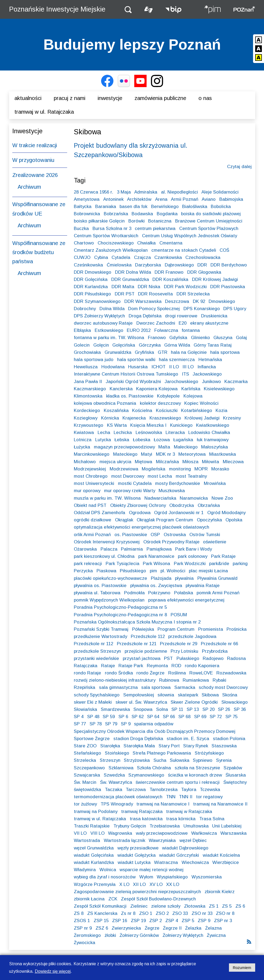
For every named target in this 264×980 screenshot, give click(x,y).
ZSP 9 (204, 921)
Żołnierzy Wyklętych (183, 935)
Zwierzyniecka (126, 928)
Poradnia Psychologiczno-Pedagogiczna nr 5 (120, 607)
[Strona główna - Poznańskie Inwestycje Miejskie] (212, 10)
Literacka (175, 433)
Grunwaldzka (118, 352)
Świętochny (235, 782)
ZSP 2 (156, 921)
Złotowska (195, 906)
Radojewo (213, 658)
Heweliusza (86, 367)
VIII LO (97, 833)
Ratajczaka (86, 666)
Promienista (211, 629)
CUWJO (82, 257)
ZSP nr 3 (223, 921)
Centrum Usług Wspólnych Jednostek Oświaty (190, 236)
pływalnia (184, 578)
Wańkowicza (204, 833)
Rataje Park (131, 666)
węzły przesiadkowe (138, 848)
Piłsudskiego (133, 571)
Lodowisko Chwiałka (209, 433)
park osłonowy (193, 556)
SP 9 (126, 724)
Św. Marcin (85, 782)
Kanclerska (121, 389)
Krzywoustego (89, 425)
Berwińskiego (165, 207)
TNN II (186, 797)
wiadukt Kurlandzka (94, 862)
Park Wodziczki (190, 564)
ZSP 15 (101, 921)
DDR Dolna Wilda (133, 272)
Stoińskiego (117, 753)
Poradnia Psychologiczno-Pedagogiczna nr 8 (120, 615)
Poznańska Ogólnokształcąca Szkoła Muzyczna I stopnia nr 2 (137, 622)
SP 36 (240, 709)
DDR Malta (123, 287)
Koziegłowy (86, 418)
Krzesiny (232, 418)
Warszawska (234, 833)
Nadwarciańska (160, 498)
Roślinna (177, 673)
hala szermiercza (177, 360)
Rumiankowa (196, 680)
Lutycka (103, 440)
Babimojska (231, 199)
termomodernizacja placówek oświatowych (118, 797)
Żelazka (193, 928)
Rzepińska (85, 687)
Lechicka (123, 433)
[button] (128, 9)
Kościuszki (167, 411)
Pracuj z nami (70, 98)
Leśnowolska (149, 433)
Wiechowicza (195, 862)
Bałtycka (83, 207)
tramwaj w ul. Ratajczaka (100, 819)
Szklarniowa (121, 768)
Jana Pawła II (88, 382)
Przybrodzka (215, 651)
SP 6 (123, 717)
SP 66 (169, 717)
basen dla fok (133, 207)
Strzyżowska (137, 760)
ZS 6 (240, 906)
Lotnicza (83, 440)
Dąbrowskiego (179, 265)
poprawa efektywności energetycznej (186, 600)
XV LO (156, 884)
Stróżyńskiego (209, 753)
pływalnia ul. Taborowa (97, 593)
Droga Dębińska (145, 316)
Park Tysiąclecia (123, 564)
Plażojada (161, 578)
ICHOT (158, 367)
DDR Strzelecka (193, 294)
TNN (171, 797)
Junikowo (211, 382)
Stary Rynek (196, 746)
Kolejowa (193, 396)
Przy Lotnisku (184, 651)
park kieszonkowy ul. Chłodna (104, 556)
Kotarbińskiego (197, 411)
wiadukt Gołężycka (137, 855)
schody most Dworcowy (223, 687)
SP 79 (111, 724)
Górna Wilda (177, 345)
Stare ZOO (85, 746)
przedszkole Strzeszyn (97, 651)
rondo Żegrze (150, 673)
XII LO (139, 884)
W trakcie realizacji (35, 145)
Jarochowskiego (181, 382)
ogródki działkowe (93, 520)
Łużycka (82, 447)
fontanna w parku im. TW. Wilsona (109, 338)
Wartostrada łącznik (125, 840)
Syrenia (224, 760)
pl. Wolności (173, 571)
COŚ (224, 250)
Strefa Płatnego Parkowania (162, 753)
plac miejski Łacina (208, 571)
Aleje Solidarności (220, 192)
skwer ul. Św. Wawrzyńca (141, 702)
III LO (188, 367)
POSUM (179, 615)
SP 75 (232, 717)
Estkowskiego (109, 330)
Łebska (122, 440)
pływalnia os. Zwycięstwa (156, 586)
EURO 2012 (139, 330)
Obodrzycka (182, 505)
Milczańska (167, 462)
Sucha (160, 760)
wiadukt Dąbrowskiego (185, 848)
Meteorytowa (192, 454)
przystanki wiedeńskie (96, 658)
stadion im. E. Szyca (188, 739)
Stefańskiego (87, 753)
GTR (163, 352)
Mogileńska (154, 469)
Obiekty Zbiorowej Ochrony (138, 505)
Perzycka (83, 571)
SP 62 (138, 717)
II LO (174, 367)
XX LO (173, 884)
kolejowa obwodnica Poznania (105, 403)
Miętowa (144, 462)
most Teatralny (191, 476)
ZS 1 (214, 906)
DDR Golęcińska (91, 279)
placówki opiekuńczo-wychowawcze (110, 578)
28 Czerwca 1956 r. (93, 192)
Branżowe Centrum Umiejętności (209, 221)
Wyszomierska (207, 877)
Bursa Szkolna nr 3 (112, 229)
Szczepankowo (89, 768)
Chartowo (84, 243)
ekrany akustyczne (209, 323)
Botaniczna (160, 221)
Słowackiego (235, 702)
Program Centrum (176, 629)
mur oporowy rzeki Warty (130, 491)
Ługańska (183, 440)
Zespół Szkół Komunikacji (100, 906)
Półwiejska (143, 629)
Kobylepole (168, 396)
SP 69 (200, 717)
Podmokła (134, 593)
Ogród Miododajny (226, 513)
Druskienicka (214, 316)
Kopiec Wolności (201, 403)
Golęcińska (124, 345)
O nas (205, 98)
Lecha (104, 433)
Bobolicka (221, 207)
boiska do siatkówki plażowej (211, 214)
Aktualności (28, 98)
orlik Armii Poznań (92, 535)
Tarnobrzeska (164, 790)
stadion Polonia (229, 739)
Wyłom (146, 877)
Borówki (137, 221)
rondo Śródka (119, 673)
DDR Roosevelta (155, 294)
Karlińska (191, 389)
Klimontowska (88, 396)
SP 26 (224, 709)
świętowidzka (87, 790)
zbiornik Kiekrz (220, 892)
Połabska (184, 593)
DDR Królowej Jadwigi (215, 279)
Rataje (108, 666)
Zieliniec (139, 906)
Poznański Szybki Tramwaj (101, 629)
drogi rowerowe (181, 316)
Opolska (234, 520)
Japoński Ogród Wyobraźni (133, 382)
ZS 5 (227, 906)
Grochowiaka (87, 352)
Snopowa (143, 709)
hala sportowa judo (94, 360)
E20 (183, 323)
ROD (176, 666)
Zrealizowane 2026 (35, 175)
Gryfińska (144, 352)
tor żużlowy (85, 804)
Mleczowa (233, 462)
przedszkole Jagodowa (192, 636)
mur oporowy (87, 491)
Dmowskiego (222, 301)
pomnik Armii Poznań (218, 593)
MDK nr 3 (165, 454)
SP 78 (96, 724)
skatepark (188, 695)
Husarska (138, 367)
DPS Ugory (235, 309)
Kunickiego (181, 425)
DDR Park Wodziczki (185, 287)
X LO (124, 884)
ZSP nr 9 (83, 928)
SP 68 (184, 717)
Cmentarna (171, 243)
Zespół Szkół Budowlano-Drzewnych (158, 899)
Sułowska (180, 760)
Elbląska (82, 330)
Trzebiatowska (165, 826)
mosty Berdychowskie (178, 483)
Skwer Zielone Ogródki (194, 702)
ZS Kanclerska (102, 913)
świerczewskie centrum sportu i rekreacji (178, 782)
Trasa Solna (212, 819)
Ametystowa (87, 199)
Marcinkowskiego (92, 454)
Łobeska (142, 440)
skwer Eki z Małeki (93, 702)
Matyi (147, 454)
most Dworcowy (128, 476)
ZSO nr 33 (202, 913)
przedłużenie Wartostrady (100, 636)
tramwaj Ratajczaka (142, 812)
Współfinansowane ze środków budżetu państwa (39, 252)
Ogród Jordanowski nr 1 (179, 513)
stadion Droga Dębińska (138, 739)
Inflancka (207, 367)
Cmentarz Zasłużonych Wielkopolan (111, 250)
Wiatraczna (166, 862)
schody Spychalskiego (97, 695)
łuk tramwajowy (213, 440)
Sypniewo (203, 760)
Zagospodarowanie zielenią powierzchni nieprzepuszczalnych (137, 892)
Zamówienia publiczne (160, 98)
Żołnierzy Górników (139, 935)
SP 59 (109, 717)
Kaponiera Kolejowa (157, 389)
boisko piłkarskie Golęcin (99, 221)
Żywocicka (85, 943)
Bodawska (142, 214)
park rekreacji (88, 564)
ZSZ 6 (102, 928)
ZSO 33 (180, 913)
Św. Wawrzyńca (116, 782)
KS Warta (117, 425)
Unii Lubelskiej (227, 826)
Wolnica (108, 870)
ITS (185, 374)
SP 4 (79, 717)
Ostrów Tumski (205, 535)
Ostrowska (175, 535)
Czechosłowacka (203, 257)
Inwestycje (110, 98)
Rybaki (219, 680)
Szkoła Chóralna (154, 768)
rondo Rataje (87, 673)
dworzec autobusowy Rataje (103, 323)
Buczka (81, 229)
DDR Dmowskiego (93, 272)
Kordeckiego (87, 411)
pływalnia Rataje (203, 586)
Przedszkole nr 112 (93, 644)
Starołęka (110, 746)
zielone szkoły (166, 906)
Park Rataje (223, 556)
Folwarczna (166, 330)
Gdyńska (178, 338)
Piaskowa (106, 571)
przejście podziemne (146, 651)
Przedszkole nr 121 (137, 644)
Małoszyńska (215, 447)
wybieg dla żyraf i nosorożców (105, 877)
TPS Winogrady (117, 804)
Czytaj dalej (239, 167)
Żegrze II (172, 928)
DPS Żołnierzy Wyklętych (99, 316)
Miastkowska (223, 454)
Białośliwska (195, 207)
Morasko (220, 469)
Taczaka (114, 790)
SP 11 (177, 709)
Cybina (101, 257)
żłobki (110, 935)
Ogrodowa (140, 513)
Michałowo (85, 462)
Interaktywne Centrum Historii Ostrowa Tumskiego (126, 374)
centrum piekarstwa (155, 229)
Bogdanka (167, 214)
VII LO (80, 833)
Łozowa (162, 440)
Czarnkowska (168, 257)
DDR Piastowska (228, 287)
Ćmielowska (119, 265)
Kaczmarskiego (90, 389)
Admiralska (146, 192)
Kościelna (142, 411)
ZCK (113, 899)
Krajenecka (134, 418)
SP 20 (208, 709)
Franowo (157, 338)
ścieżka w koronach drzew (195, 775)
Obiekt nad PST (90, 505)
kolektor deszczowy (160, 403)
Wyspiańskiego (172, 877)
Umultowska (196, 826)
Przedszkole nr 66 (219, 644)
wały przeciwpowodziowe (162, 833)
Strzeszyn (110, 760)
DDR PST (125, 294)
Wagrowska (120, 833)
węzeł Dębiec (193, 840)
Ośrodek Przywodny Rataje (171, 542)
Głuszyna (223, 338)
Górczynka (150, 345)
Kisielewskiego (219, 389)
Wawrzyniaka (162, 840)
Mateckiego (125, 454)
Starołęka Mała (139, 746)
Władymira (85, 870)
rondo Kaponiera (202, 666)
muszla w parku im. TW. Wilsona (107, 498)
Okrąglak (124, 520)
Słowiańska (85, 709)
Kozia (221, 411)
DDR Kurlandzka (91, 287)
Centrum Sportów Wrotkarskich (106, 236)
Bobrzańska (116, 214)
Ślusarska (236, 775)
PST (168, 658)
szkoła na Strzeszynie (197, 768)
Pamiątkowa (159, 549)
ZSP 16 (120, 921)
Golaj (241, 338)
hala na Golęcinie (189, 352)
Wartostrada (87, 840)
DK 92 (199, 301)
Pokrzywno (159, 593)
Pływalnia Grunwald (217, 578)
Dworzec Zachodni (156, 323)
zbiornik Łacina (89, 899)
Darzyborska (148, 265)
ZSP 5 (188, 921)
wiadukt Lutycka (134, 862)
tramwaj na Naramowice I (163, 804)
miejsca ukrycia (115, 462)
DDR (202, 265)
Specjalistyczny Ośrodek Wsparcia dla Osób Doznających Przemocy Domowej (155, 731)
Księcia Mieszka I (148, 425)
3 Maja (124, 192)
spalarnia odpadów (154, 724)
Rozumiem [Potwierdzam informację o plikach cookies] (242, 968)
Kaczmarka (236, 382)
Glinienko (200, 338)
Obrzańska (209, 505)
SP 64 (153, 717)
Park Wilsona (156, 564)
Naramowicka (194, 498)
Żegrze (152, 928)
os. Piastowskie (131, 535)
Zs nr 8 (128, 913)
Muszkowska (172, 491)
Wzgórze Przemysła (95, 884)
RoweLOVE (201, 673)
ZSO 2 (162, 913)
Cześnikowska (88, 265)
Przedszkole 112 (148, 636)
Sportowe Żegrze (92, 739)
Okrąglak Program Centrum (165, 520)
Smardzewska (115, 709)
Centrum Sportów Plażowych (209, 229)
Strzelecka (85, 760)
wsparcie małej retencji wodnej (152, 870)
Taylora (189, 790)
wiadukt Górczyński (179, 855)
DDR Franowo (169, 272)
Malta (164, 447)
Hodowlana (113, 367)
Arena (161, 199)
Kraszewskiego (165, 418)
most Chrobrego (91, 476)
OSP (155, 535)
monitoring (180, 469)
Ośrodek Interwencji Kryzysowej (107, 542)
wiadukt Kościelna (221, 855)
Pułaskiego (188, 658)
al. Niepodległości (179, 192)
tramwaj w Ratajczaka (189, 812)
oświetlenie (215, 542)
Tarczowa (136, 790)
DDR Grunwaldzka (130, 279)
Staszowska (224, 746)
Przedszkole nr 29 (179, 644)
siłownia (166, 695)
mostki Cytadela (135, 483)
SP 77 (80, 724)
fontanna (191, 330)
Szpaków (233, 768)
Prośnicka (237, 629)
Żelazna (213, 928)
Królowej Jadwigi (202, 418)
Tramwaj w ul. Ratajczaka (44, 112)
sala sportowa (156, 687)
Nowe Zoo (222, 498)
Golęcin (101, 345)
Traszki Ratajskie (92, 826)
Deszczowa (177, 301)
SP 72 (216, 717)
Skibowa (210, 695)
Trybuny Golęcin (130, 826)
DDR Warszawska (143, 301)
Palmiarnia (132, 549)
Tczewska (210, 790)
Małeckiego (186, 447)
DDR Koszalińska (170, 279)
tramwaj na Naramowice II (220, 804)
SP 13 (193, 709)
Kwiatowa (84, 433)
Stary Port (169, 746)
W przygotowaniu (33, 160)
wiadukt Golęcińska (94, 855)
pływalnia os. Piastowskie (100, 586)
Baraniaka (106, 207)
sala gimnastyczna (118, 687)
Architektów (139, 199)
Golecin (82, 345)
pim (153, 571)
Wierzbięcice (226, 862)
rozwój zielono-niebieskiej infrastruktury (115, 680)
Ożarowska (85, 549)
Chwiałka (146, 243)
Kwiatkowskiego (213, 425)
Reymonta (157, 666)
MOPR (201, 469)
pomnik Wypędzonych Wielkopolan (109, 600)
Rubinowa (169, 680)
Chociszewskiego (116, 243)
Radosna (236, 658)
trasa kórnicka (181, 819)
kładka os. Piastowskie (130, 396)
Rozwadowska (231, 673)
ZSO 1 (146, 913)
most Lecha (160, 476)
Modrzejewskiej (90, 469)
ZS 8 (79, 913)
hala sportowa (225, 352)
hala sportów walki (136, 360)
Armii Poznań (185, 199)
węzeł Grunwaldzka (94, 848)
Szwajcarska (87, 775)
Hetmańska (210, 360)
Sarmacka (185, 687)
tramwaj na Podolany (96, 812)
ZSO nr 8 (225, 913)
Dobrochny (85, 309)
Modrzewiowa (124, 469)
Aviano (209, 199)
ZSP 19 (138, 921)
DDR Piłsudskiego (92, 294)
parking (240, 564)
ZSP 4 (172, 921)
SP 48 (93, 717)
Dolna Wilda (112, 309)
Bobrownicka (87, 214)
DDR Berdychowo (229, 265)
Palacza (109, 549)
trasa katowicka (146, 819)
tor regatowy (209, 797)
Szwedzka (114, 775)
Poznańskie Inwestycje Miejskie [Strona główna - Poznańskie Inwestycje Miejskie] (57, 9)
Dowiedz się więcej (53, 971)
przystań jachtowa (142, 658)
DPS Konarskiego (202, 309)
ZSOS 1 (82, 921)
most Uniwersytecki (94, 483)
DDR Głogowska (204, 272)
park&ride (219, 564)
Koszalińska (116, 411)
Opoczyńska (209, 520)
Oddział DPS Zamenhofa (100, 513)
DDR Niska (149, 287)
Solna (162, 709)
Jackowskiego (207, 374)
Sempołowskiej (139, 695)
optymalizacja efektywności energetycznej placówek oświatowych (141, 527)
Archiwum (29, 187)
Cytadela (121, 257)
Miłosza (190, 462)
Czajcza (142, 257)
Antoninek (113, 199)
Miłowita (211, 462)
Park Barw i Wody (194, 549)
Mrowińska (215, 483)
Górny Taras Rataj (213, 345)
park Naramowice (156, 556)
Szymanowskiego (146, 775)
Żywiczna (216, 935)
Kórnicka (110, 418)
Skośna (230, 695)
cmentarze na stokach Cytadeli (184, 250)
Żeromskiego (87, 935)
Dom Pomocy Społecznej (154, 309)
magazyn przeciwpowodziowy (124, 447)
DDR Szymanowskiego (97, 301)
